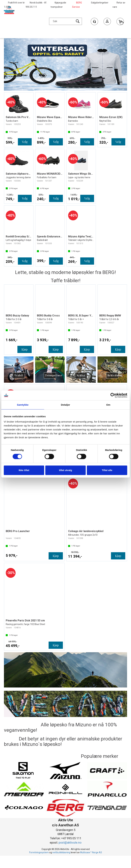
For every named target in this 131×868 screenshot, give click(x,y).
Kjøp (25, 349)
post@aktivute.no (70, 843)
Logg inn (107, 22)
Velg (25, 142)
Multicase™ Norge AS (91, 852)
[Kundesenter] (94, 21)
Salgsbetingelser (100, 3)
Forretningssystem (39, 852)
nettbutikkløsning (61, 852)
